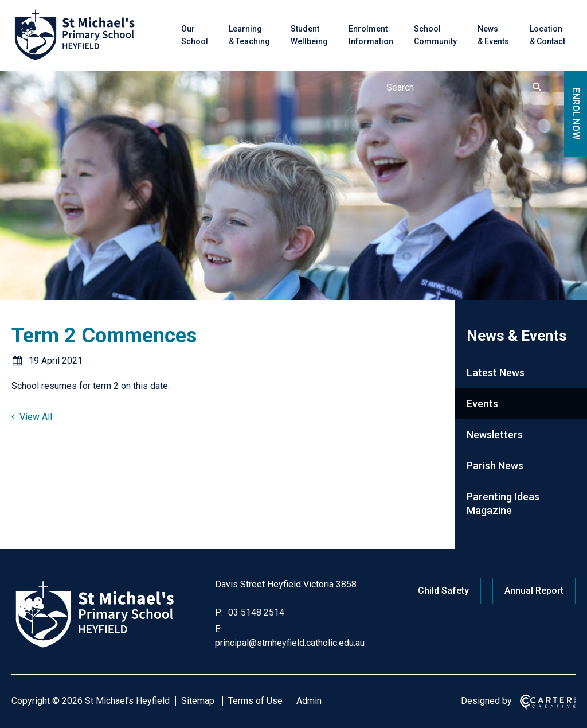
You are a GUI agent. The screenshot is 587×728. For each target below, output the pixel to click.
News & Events (493, 35)
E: (218, 629)
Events (482, 404)
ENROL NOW (576, 114)
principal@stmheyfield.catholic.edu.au (290, 643)
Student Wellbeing (309, 35)
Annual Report (534, 591)
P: (219, 612)
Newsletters (495, 435)
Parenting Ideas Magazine (503, 503)
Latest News (496, 373)
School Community (435, 35)
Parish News (495, 466)
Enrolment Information (371, 35)
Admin (309, 701)
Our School (195, 35)
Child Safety (443, 591)
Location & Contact (547, 35)
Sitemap (198, 701)
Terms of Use (255, 701)
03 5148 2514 (255, 612)
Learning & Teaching (249, 35)
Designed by (486, 701)
